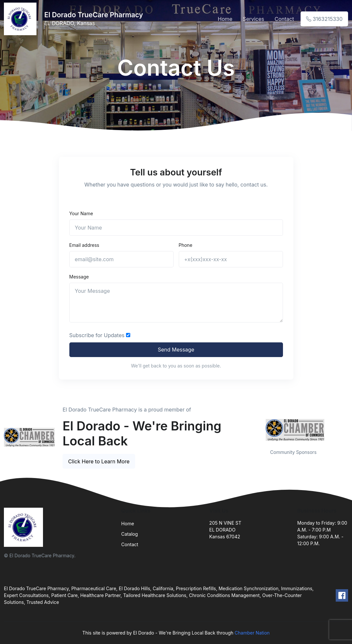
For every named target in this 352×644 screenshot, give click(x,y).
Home (225, 19)
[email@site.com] (121, 259)
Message (79, 277)
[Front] (21, 19)
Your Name (81, 213)
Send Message (176, 350)
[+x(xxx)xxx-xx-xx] (231, 259)
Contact (284, 19)
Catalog (129, 534)
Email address (84, 245)
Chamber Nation (252, 633)
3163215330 (324, 19)
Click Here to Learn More (99, 461)
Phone (186, 245)
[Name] (176, 228)
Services (254, 19)
